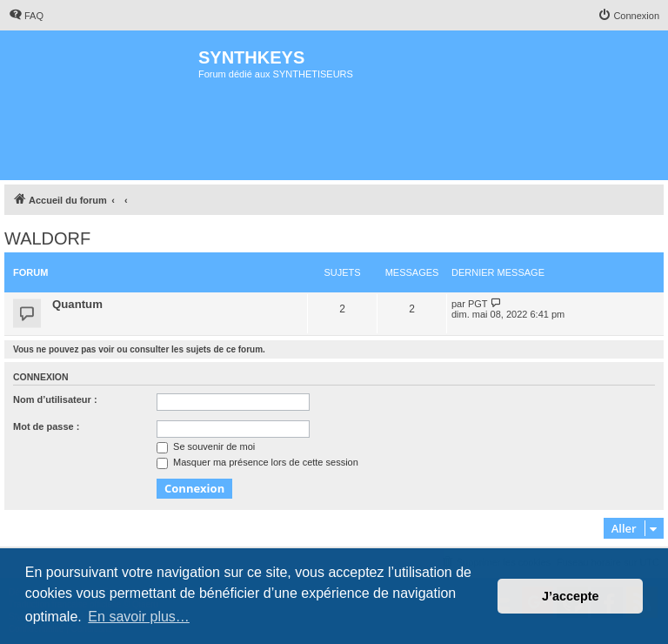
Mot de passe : (46, 426)
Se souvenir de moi (206, 446)
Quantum (77, 304)
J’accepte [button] (571, 596)
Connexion (41, 377)
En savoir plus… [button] (139, 617)
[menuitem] (26, 16)
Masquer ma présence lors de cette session (257, 462)
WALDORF (47, 238)
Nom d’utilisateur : (55, 399)
